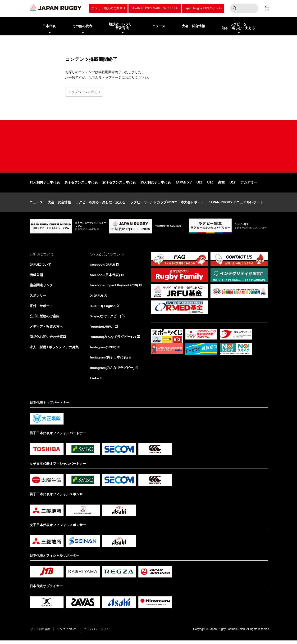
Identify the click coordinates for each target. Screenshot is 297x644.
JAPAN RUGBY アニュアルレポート (236, 204)
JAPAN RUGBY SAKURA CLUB (153, 8)
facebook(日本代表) (105, 277)
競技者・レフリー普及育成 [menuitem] (122, 26)
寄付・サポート (41, 309)
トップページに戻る (83, 92)
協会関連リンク (41, 288)
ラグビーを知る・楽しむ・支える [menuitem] (238, 26)
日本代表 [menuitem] (49, 26)
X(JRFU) (97, 298)
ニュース (36, 204)
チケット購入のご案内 (107, 8)
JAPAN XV (184, 184)
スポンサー (38, 298)
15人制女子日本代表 (155, 184)
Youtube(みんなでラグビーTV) (113, 340)
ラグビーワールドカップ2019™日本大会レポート (167, 204)
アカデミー (249, 184)
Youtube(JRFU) (102, 329)
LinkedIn (97, 381)
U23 (200, 184)
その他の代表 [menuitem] (82, 26)
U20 (210, 184)
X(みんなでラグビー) (106, 319)
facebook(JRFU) (103, 267)
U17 (233, 184)
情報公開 (36, 277)
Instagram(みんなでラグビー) (113, 371)
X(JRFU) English (103, 309)
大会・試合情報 (59, 204)
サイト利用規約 (41, 632)
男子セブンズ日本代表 (81, 184)
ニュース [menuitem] (159, 26)
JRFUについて (41, 267)
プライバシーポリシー (100, 632)
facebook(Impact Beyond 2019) (115, 288)
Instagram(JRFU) (104, 350)
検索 (235, 8)
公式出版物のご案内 (45, 319)
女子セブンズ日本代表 (119, 184)
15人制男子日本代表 (45, 184)
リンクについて (68, 632)
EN (267, 10)
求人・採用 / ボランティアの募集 (54, 350)
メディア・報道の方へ (46, 329)
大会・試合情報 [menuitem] (193, 26)
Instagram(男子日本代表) (109, 361)
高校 (221, 184)
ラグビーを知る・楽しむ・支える (101, 204)
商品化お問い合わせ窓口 (48, 340)
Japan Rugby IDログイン (201, 8)
